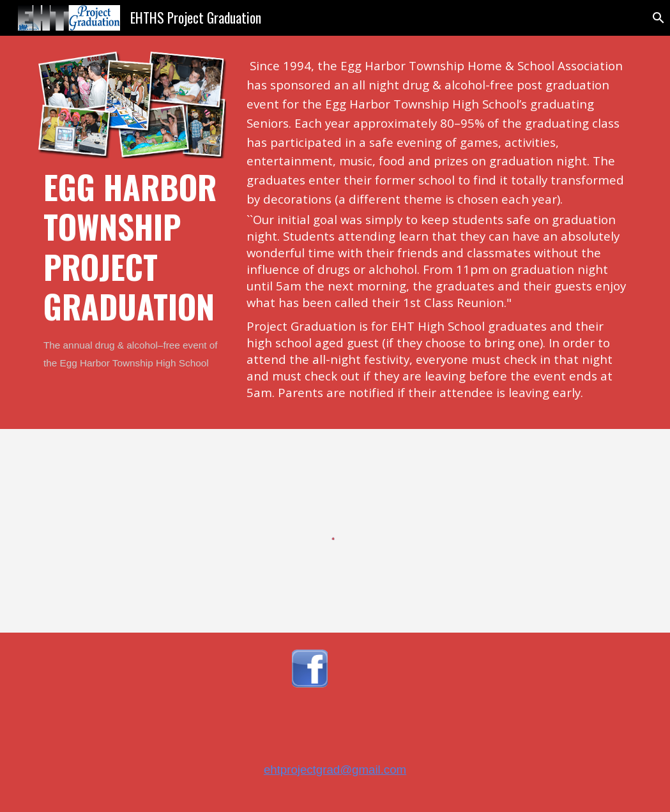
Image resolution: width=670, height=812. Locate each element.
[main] (132, 269)
